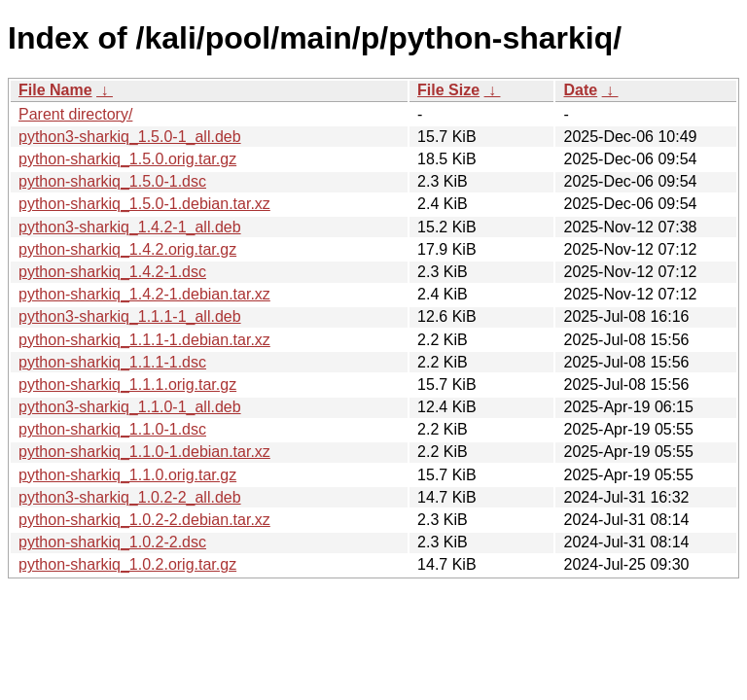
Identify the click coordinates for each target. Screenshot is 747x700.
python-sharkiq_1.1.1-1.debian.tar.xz (144, 340)
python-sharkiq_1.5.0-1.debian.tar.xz (144, 204)
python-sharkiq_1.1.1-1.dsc (112, 362)
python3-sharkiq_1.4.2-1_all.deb (130, 227)
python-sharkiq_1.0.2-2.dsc (112, 542)
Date (580, 90)
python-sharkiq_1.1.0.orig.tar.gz (127, 475)
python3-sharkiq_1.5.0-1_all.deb (130, 137)
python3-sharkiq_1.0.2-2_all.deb (130, 497)
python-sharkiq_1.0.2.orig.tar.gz (127, 564)
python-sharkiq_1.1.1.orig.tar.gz (127, 385)
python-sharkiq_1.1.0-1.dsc (112, 429)
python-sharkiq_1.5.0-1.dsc (112, 181)
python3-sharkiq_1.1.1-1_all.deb (130, 316)
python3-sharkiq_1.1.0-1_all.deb (130, 407)
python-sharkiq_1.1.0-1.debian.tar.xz (144, 452)
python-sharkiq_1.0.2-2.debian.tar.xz (144, 520)
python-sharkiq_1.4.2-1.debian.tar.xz (144, 294)
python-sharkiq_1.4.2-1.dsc (112, 272)
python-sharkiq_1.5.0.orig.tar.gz (127, 159)
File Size (448, 90)
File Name (55, 90)
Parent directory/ (75, 114)
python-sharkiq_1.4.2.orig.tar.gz (127, 249)
